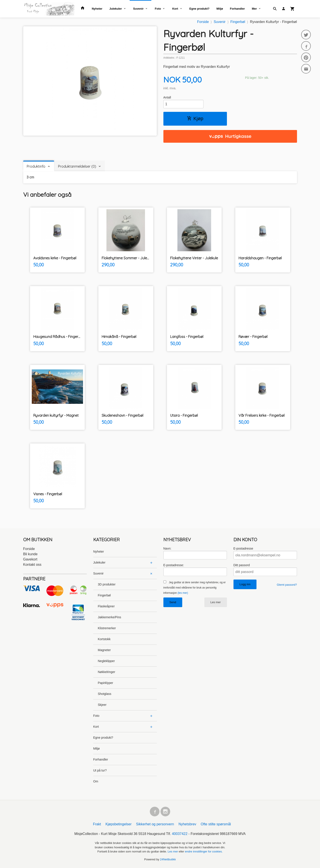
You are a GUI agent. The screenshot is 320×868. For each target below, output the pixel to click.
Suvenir (138, 9)
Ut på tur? (100, 770)
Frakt (97, 824)
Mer (254, 9)
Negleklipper (106, 661)
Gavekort (30, 559)
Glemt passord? (287, 585)
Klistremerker (107, 628)
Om (96, 781)
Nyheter (97, 9)
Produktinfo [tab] (36, 166)
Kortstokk (104, 639)
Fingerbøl (104, 595)
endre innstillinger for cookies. (204, 851)
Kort (175, 9)
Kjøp (195, 119)
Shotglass (105, 694)
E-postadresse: (174, 565)
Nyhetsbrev (187, 824)
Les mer (216, 602)
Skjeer (102, 705)
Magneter (104, 650)
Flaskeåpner (106, 606)
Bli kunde (30, 554)
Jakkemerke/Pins (110, 617)
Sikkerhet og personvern (155, 824)
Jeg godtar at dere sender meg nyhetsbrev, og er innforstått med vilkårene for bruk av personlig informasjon (195, 588)
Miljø (220, 9)
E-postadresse (243, 548)
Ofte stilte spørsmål (216, 824)
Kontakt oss (32, 565)
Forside (203, 22)
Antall (167, 97)
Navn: (167, 548)
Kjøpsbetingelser (118, 824)
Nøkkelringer (107, 672)
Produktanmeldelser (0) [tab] (77, 166)
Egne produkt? (200, 9)
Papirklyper (106, 683)
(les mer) (183, 593)
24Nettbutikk (168, 859)
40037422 (180, 834)
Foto (158, 9)
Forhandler (237, 9)
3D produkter (107, 584)
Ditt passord (242, 565)
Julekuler (116, 9)
